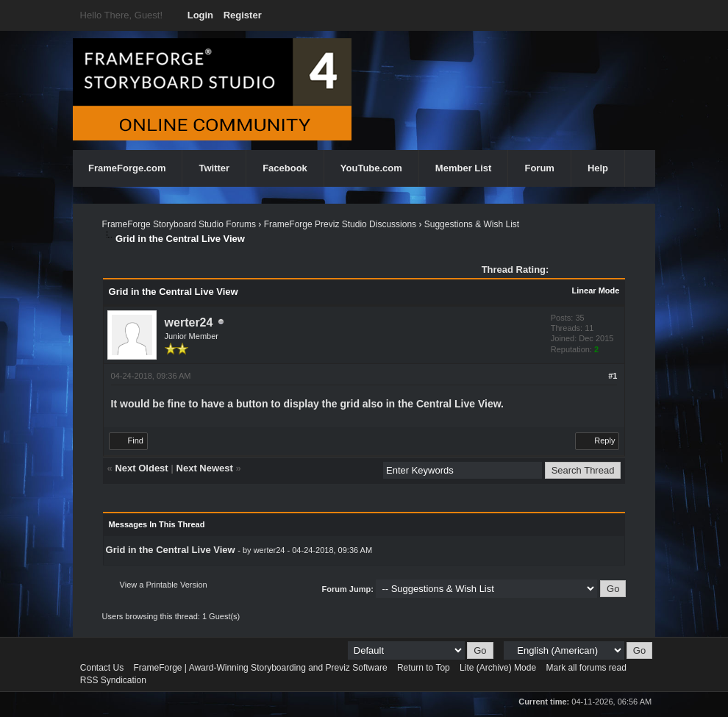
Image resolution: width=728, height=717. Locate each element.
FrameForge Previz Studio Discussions (340, 224)
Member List (464, 168)
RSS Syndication (113, 680)
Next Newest (205, 468)
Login (200, 15)
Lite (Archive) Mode (498, 668)
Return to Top (424, 668)
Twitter (214, 168)
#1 (613, 376)
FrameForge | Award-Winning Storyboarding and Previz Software (261, 668)
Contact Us (102, 668)
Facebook (285, 168)
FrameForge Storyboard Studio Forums (179, 224)
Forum (539, 168)
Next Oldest (141, 468)
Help (598, 168)
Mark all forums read (586, 668)
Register (243, 15)
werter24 (189, 322)
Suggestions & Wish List (472, 224)
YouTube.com (371, 168)
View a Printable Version (164, 585)
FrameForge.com (127, 168)
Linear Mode (596, 290)
